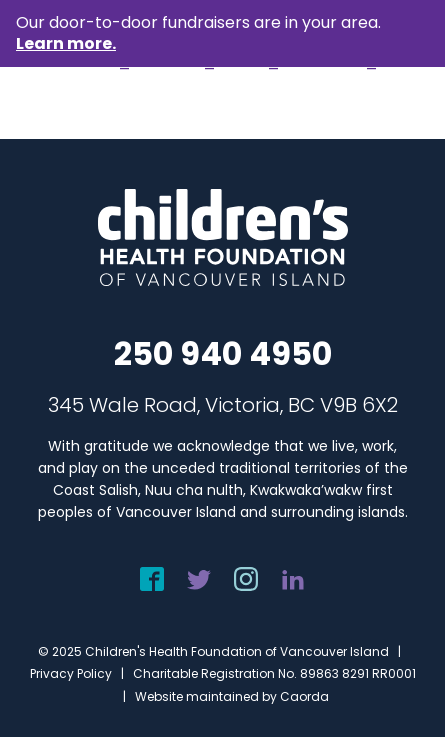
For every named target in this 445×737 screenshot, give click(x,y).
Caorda (304, 696)
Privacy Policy (71, 673)
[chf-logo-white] (78, 103)
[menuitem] (401, 104)
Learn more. (66, 43)
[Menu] (401, 104)
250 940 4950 (223, 353)
